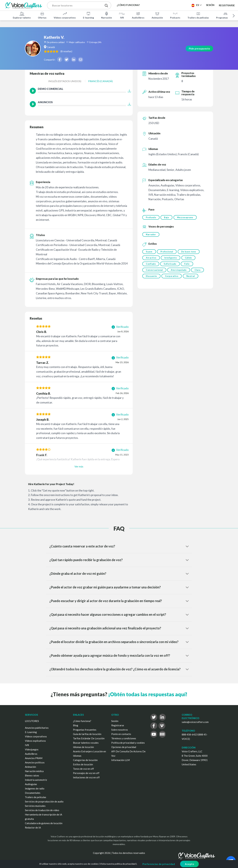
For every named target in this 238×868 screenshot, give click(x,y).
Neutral (192, 279)
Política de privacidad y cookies (128, 743)
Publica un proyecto (173, 5)
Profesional (167, 252)
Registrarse (227, 5)
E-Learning (31, 732)
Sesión (115, 721)
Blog (76, 725)
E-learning (88, 15)
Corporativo (172, 279)
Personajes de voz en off (86, 773)
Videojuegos (32, 749)
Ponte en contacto (121, 734)
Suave (149, 252)
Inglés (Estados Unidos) (65, 81)
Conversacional (154, 272)
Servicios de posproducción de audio (44, 801)
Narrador (151, 235)
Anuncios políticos (35, 762)
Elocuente (151, 279)
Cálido (190, 259)
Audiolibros (138, 15)
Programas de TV (225, 15)
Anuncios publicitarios (37, 728)
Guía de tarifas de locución (87, 734)
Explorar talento (22, 15)
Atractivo (151, 259)
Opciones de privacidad (124, 747)
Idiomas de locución (83, 747)
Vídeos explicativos (35, 741)
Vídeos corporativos (65, 15)
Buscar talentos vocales (86, 743)
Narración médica (34, 771)
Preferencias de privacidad (159, 864)
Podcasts (175, 15)
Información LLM (120, 760)
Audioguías (31, 784)
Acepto (189, 864)
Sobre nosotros (120, 730)
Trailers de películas (198, 15)
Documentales (33, 793)
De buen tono (190, 252)
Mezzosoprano (186, 217)
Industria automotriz (36, 780)
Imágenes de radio (35, 788)
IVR (122, 15)
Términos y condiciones (124, 738)
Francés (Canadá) (100, 81)
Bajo (167, 217)
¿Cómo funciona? (82, 721)
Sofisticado (171, 266)
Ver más (79, 466)
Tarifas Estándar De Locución (89, 738)
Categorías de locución (85, 760)
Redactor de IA (33, 828)
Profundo (151, 217)
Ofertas (42, 15)
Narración (107, 15)
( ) (83, 44)
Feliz (188, 266)
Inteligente (171, 259)
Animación (157, 15)
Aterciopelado (179, 272)
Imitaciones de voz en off (86, 777)
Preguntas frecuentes (85, 730)
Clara (199, 272)
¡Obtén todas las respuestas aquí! (148, 694)
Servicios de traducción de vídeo (42, 810)
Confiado (151, 266)
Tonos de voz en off (83, 769)
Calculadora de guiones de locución (44, 823)
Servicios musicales (35, 806)
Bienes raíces (32, 775)
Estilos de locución (83, 764)
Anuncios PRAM (34, 758)
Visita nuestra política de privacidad (118, 864)
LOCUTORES (32, 721)
